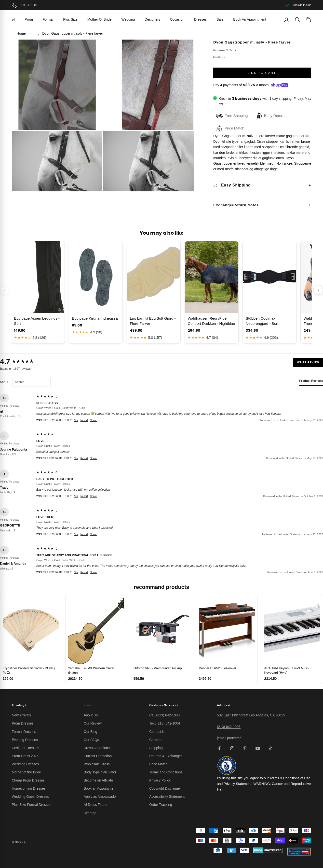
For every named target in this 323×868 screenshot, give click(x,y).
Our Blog (90, 732)
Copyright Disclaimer (165, 788)
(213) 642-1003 (229, 727)
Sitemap (90, 813)
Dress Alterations (97, 748)
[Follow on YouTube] (258, 748)
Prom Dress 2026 (25, 756)
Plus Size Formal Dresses (32, 805)
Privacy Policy (160, 780)
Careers (155, 740)
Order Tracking (161, 805)
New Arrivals (21, 715)
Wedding (128, 19)
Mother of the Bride (26, 772)
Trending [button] (19, 705)
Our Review (93, 723)
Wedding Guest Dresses (30, 797)
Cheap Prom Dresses (28, 780)
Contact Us (158, 732)
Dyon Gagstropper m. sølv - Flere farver (73, 33)
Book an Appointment (100, 788)
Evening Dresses (25, 740)
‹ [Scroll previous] (5, 290)
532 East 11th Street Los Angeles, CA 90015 (251, 715)
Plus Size (70, 19)
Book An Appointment (250, 19)
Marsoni (219, 50)
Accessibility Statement (167, 797)
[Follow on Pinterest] (245, 748)
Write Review (308, 362)
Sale (220, 19)
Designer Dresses (25, 748)
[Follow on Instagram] (232, 748)
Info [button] (87, 705)
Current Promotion (98, 756)
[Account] (287, 20)
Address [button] (224, 705)
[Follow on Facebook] (219, 748)
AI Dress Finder (96, 805)
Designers (153, 19)
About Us (91, 715)
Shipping (156, 748)
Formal (48, 19)
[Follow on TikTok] (270, 748)
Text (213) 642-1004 (165, 723)
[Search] (297, 20)
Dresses (200, 19)
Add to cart (262, 73)
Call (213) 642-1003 (164, 715)
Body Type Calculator (100, 772)
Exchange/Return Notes (236, 205)
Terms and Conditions (166, 772)
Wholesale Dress (97, 764)
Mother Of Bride (100, 19)
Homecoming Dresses (29, 788)
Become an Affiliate (98, 780)
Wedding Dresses (25, 764)
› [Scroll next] (318, 290)
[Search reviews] (31, 382)
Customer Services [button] (164, 705)
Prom (29, 19)
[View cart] (308, 20)
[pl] (13, 20)
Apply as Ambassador (100, 797)
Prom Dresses (23, 723)
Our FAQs (91, 740)
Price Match (158, 764)
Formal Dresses (24, 732)
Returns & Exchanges (166, 756)
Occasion (177, 19)
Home (21, 33)
